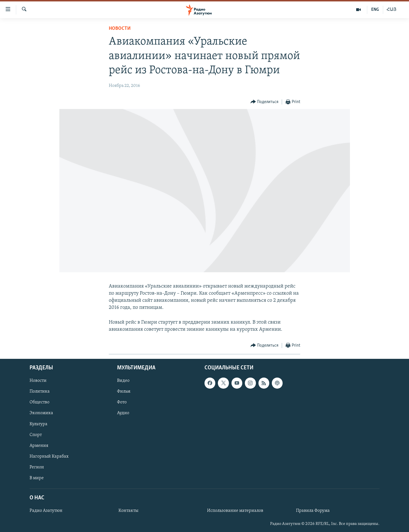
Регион (37, 467)
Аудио (123, 413)
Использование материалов (235, 511)
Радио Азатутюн (46, 511)
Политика (40, 391)
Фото (122, 402)
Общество (39, 402)
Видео (123, 381)
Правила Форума (313, 511)
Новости (120, 29)
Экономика (41, 413)
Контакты (128, 511)
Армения (39, 445)
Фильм (124, 391)
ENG (375, 10)
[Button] (265, 102)
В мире (37, 478)
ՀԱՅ (392, 10)
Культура (38, 424)
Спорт (36, 435)
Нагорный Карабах (49, 456)
